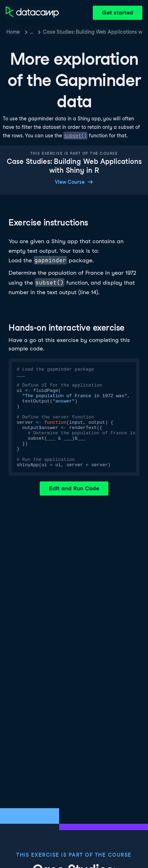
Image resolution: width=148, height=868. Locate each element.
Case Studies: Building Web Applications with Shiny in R (93, 32)
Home (13, 32)
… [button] (31, 32)
